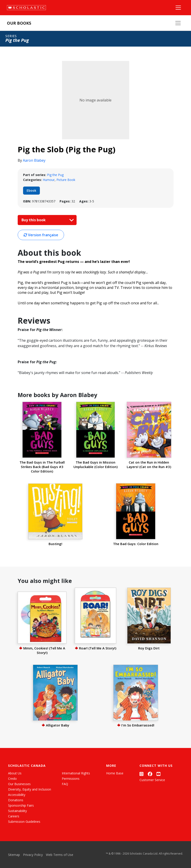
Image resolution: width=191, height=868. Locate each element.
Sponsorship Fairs (21, 805)
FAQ (65, 784)
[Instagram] (142, 774)
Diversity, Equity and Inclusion (30, 789)
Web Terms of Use (60, 855)
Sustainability (17, 811)
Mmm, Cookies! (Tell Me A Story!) (42, 650)
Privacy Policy (33, 855)
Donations (16, 800)
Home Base (115, 773)
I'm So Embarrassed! (136, 725)
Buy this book (47, 220)
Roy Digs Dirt (149, 648)
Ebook (31, 190)
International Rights (76, 773)
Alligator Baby (55, 725)
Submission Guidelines (24, 822)
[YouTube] (159, 774)
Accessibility (17, 795)
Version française (41, 235)
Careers (14, 816)
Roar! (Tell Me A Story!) (95, 648)
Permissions (71, 779)
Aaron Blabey (34, 160)
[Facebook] (150, 774)
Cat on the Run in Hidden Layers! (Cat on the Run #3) (149, 464)
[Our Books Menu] (178, 23)
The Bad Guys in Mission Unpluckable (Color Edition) (95, 464)
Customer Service (152, 780)
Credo (12, 779)
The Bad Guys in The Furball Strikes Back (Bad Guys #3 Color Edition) (42, 467)
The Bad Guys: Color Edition (136, 544)
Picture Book (66, 180)
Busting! (55, 544)
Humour (49, 180)
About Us (15, 773)
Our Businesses (19, 784)
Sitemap (14, 855)
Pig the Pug (55, 175)
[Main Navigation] (178, 8)
